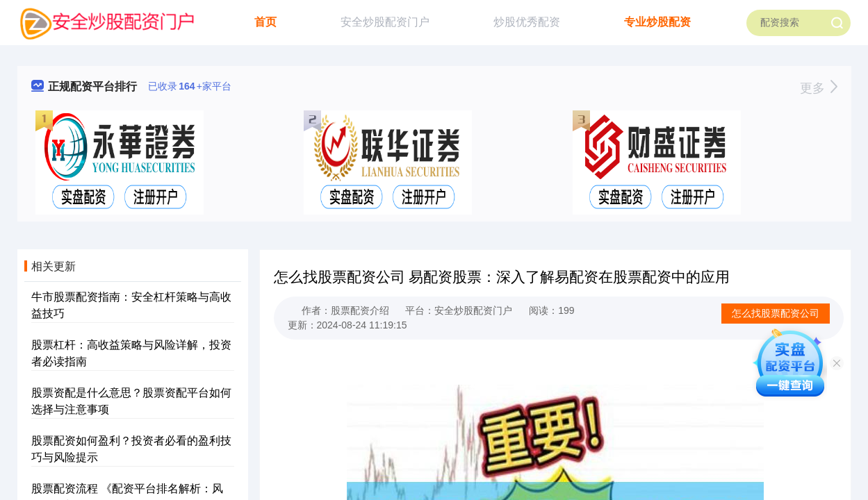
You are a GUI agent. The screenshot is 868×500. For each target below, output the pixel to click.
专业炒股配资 (657, 22)
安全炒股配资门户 (385, 22)
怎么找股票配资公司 (776, 313)
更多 (818, 88)
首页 (265, 22)
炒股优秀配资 (527, 22)
